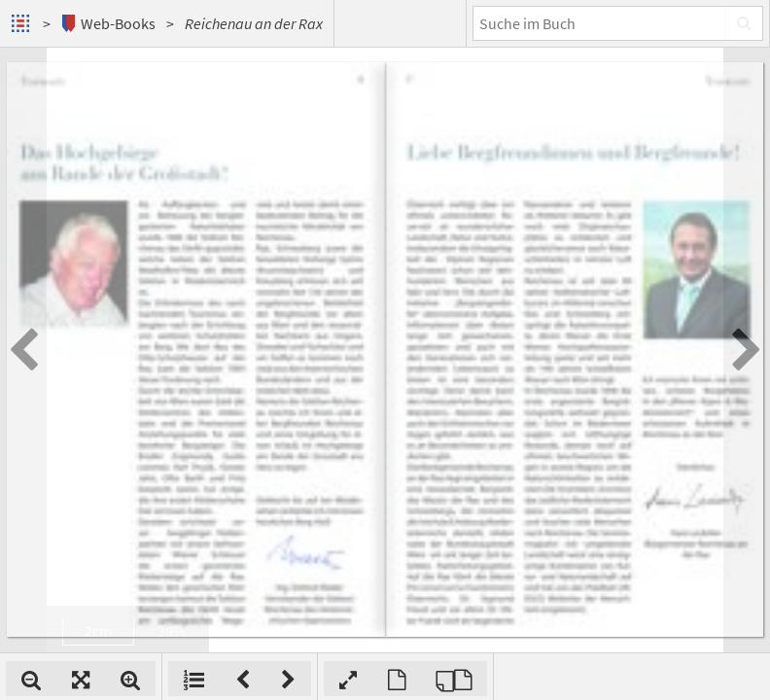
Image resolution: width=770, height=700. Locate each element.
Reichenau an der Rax (254, 23)
